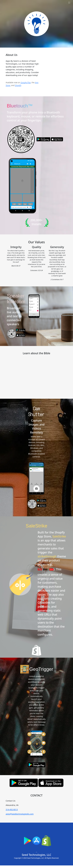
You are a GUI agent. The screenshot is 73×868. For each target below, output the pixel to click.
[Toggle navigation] (69, 3)
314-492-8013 (12, 810)
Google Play (26, 82)
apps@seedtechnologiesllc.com (20, 814)
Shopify (18, 85)
